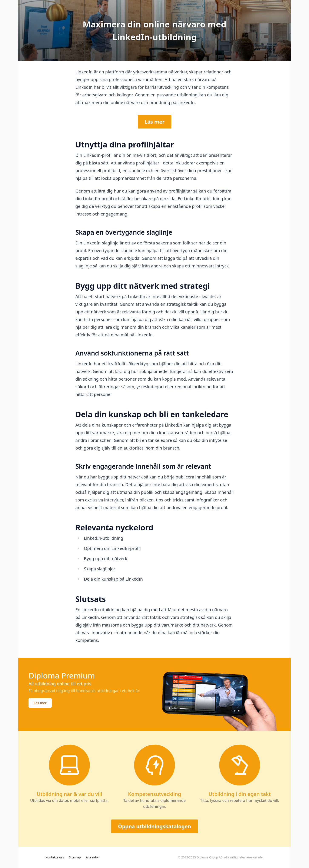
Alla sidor (92, 857)
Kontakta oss (55, 857)
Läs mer (155, 122)
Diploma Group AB (210, 857)
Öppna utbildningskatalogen (154, 826)
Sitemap (75, 857)
